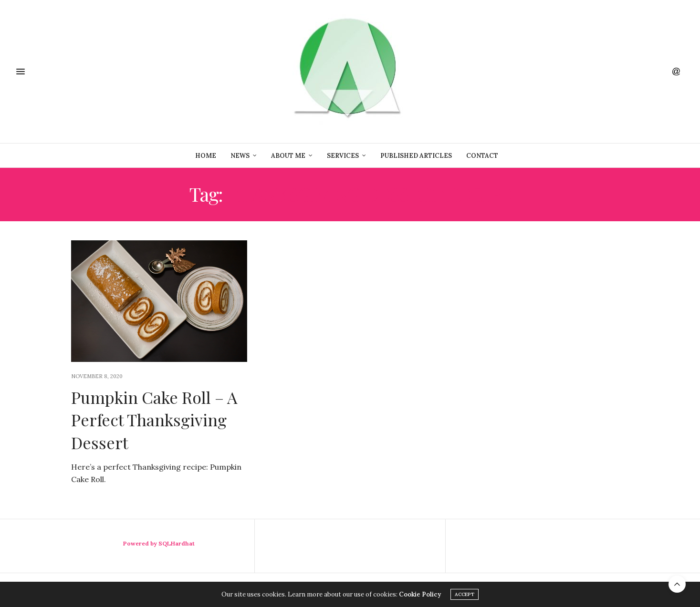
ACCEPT (465, 594)
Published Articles (416, 156)
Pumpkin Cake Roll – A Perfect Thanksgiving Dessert (154, 420)
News (240, 156)
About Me (288, 156)
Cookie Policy (420, 594)
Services (343, 156)
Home (206, 156)
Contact (482, 156)
